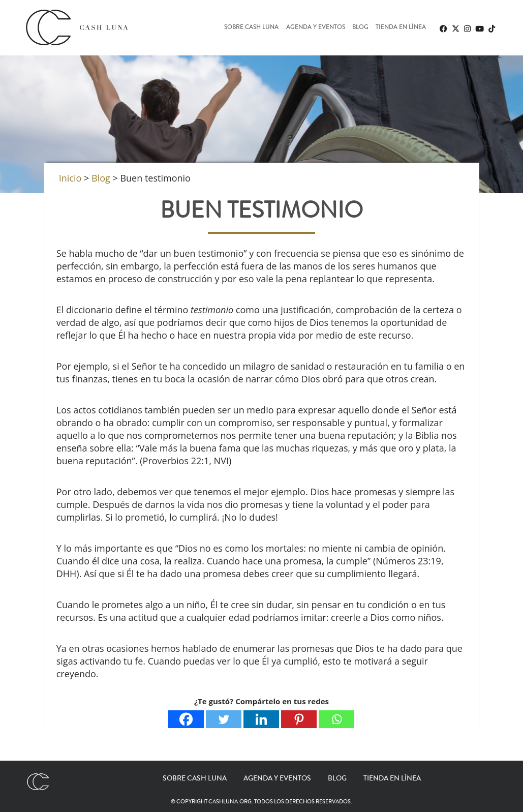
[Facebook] (186, 719)
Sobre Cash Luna (251, 28)
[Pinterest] (299, 719)
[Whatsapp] (336, 719)
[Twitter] (224, 719)
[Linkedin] (261, 719)
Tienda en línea (401, 28)
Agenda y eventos (316, 28)
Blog (360, 28)
